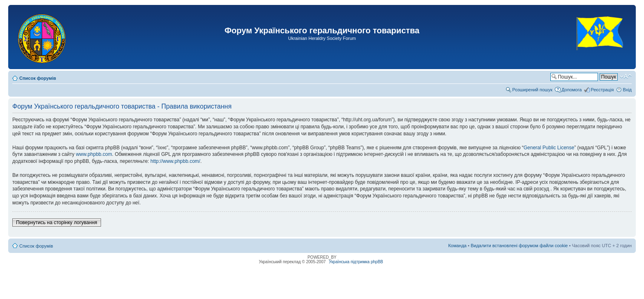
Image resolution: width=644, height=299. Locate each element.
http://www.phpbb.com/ (175, 161)
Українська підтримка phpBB (356, 262)
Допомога (572, 90)
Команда (457, 246)
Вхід (627, 90)
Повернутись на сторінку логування (57, 223)
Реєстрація (602, 90)
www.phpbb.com (94, 154)
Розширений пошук (532, 90)
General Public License (549, 148)
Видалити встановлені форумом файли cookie (519, 246)
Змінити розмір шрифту (626, 76)
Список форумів (38, 78)
